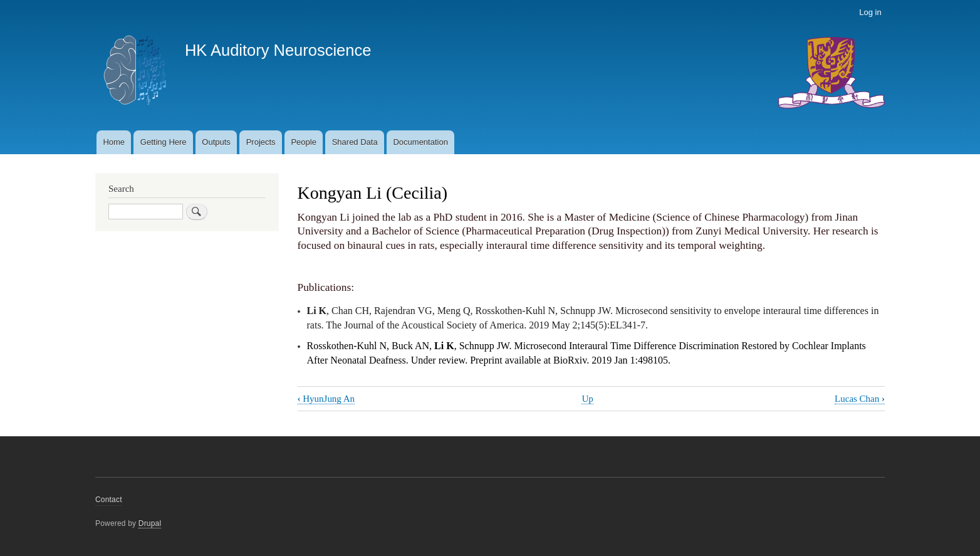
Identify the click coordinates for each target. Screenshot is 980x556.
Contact (109, 500)
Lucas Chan (860, 399)
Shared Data (355, 142)
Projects (261, 142)
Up (587, 399)
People (303, 142)
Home (114, 142)
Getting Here (164, 142)
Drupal (150, 523)
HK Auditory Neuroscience (278, 50)
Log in (870, 12)
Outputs (216, 142)
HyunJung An (326, 399)
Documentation (420, 142)
